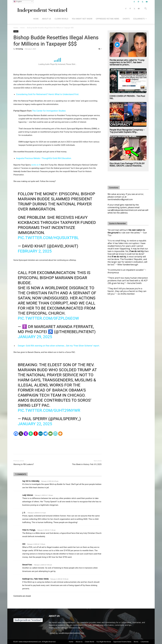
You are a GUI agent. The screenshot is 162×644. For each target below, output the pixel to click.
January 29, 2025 (35, 337)
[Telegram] (45, 434)
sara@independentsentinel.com (71, 633)
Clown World (61, 19)
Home (36, 19)
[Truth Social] (26, 434)
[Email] (50, 434)
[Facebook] (16, 434)
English (18, 2)
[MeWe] (41, 434)
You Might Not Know (82, 19)
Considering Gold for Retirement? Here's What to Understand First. (48, 94)
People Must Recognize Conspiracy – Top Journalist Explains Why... (127, 131)
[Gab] (31, 434)
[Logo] (42, 9)
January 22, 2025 (35, 424)
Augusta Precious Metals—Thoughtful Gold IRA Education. (44, 158)
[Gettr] (36, 434)
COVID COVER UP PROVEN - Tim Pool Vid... (127, 97)
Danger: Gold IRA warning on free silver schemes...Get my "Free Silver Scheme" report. (59, 346)
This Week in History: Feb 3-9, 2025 (87, 464)
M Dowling (19, 49)
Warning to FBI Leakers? (24, 464)
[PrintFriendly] (55, 434)
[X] (21, 434)
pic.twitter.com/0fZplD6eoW (48, 318)
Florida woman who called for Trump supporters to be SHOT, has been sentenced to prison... (127, 62)
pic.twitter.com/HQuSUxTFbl (48, 238)
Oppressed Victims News (107, 19)
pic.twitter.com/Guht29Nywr (49, 410)
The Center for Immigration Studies (49, 111)
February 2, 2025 (35, 251)
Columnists (140, 19)
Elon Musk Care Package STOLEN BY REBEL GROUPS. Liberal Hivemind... (127, 165)
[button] (146, 9)
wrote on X (36, 165)
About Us (47, 19)
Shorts (126, 19)
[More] (60, 434)
